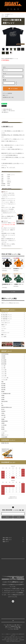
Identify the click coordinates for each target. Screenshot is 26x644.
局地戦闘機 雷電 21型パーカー (7, 285)
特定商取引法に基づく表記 (8, 97)
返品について (5, 95)
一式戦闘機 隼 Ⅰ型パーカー (18, 284)
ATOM (17, 629)
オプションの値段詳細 (7, 93)
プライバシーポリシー (9, 628)
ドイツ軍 (7, 15)
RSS (15, 629)
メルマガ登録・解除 (17, 628)
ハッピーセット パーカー (7, 269)
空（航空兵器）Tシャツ (9, 14)
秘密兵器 (7, 17)
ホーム (3, 14)
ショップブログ (10, 629)
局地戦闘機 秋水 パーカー (18, 269)
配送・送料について (18, 625)
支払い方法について (10, 625)
